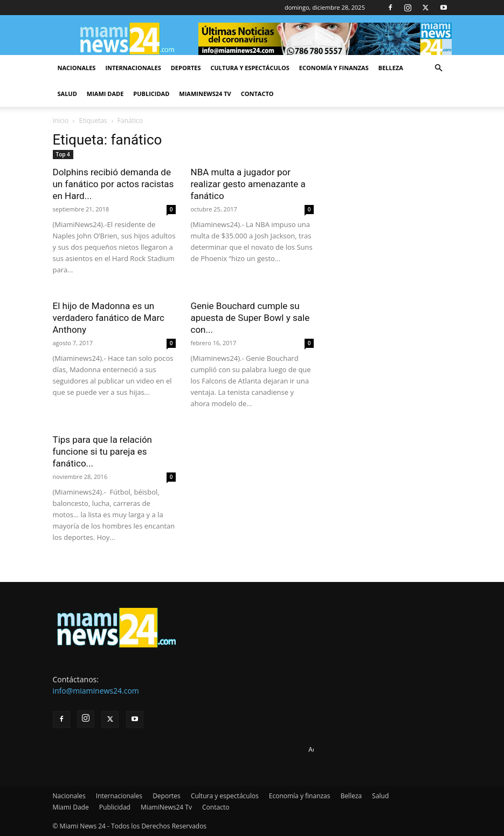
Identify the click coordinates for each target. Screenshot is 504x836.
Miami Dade (105, 94)
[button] (439, 68)
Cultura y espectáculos (250, 68)
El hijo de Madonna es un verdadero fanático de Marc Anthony (109, 318)
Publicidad (151, 94)
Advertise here (330, 749)
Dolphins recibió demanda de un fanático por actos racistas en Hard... (113, 184)
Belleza (391, 68)
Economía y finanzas (334, 68)
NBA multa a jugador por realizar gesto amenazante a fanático (248, 184)
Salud (67, 94)
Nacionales (77, 68)
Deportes (186, 68)
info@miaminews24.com (96, 691)
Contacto (257, 94)
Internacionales (133, 68)
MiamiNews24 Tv (205, 94)
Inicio (61, 121)
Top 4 (63, 154)
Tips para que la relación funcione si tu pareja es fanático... (102, 451)
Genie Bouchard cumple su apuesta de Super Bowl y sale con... (250, 318)
